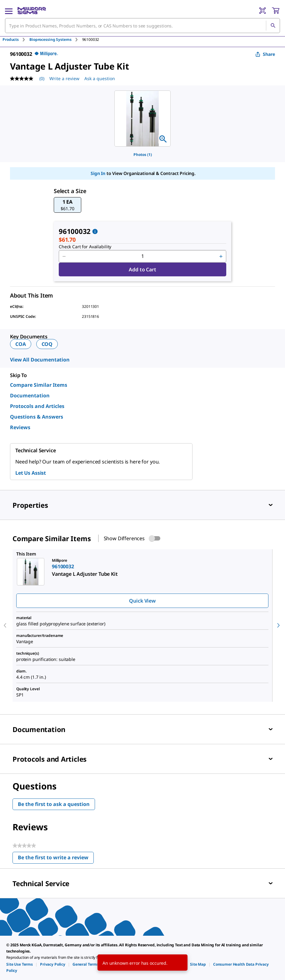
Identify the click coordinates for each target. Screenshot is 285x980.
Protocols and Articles (37, 406)
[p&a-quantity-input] (142, 256)
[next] (278, 625)
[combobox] (142, 26)
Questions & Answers (37, 417)
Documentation (30, 395)
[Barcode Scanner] (262, 11)
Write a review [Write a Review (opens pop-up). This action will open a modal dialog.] (64, 78)
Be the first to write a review (56, 859)
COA (21, 344)
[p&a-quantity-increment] (221, 256)
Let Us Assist (31, 473)
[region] (142, 119)
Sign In (98, 173)
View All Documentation (40, 360)
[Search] (273, 26)
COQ (47, 344)
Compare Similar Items (39, 385)
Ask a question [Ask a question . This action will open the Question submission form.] (100, 78)
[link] (20, 964)
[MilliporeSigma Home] (32, 11)
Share (265, 54)
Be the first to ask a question (54, 804)
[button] (67, 205)
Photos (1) (143, 155)
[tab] (16, 39)
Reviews (20, 427)
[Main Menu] (9, 11)
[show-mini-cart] (276, 11)
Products (11, 39)
